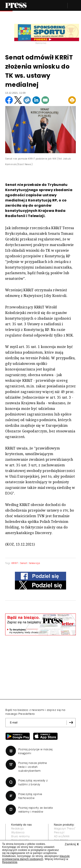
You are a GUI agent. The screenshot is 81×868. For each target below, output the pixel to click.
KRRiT (15, 563)
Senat (24, 563)
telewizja (35, 563)
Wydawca (18, 832)
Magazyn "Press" (65, 829)
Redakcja (17, 829)
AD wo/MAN (62, 836)
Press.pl (59, 832)
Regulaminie (10, 862)
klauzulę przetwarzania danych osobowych (36, 858)
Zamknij (72, 844)
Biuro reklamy (21, 836)
